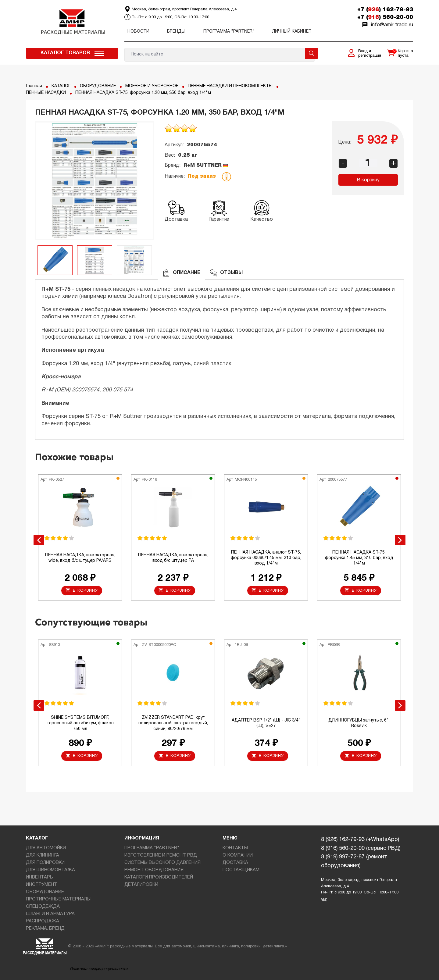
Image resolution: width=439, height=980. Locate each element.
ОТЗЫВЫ (226, 273)
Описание (182, 273)
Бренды (176, 32)
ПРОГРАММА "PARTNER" (229, 32)
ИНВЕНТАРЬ (39, 877)
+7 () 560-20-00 (385, 17)
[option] (95, 181)
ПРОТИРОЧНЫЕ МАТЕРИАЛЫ (58, 899)
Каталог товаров (65, 53)
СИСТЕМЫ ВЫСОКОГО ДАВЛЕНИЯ (162, 863)
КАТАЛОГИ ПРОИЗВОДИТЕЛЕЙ (159, 877)
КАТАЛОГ (61, 86)
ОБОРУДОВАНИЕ (98, 86)
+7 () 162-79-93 (385, 10)
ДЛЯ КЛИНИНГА (43, 855)
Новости (138, 32)
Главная (34, 86)
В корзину (368, 180)
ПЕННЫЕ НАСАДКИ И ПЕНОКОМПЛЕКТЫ (230, 86)
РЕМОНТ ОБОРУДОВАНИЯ (154, 870)
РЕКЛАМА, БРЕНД (45, 928)
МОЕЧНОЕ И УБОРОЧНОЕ (152, 86)
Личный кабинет (292, 32)
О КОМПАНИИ (238, 855)
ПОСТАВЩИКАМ (241, 870)
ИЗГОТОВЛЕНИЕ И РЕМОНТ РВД (161, 855)
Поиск (312, 53)
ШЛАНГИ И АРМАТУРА (50, 914)
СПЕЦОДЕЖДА (43, 907)
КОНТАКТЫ (235, 848)
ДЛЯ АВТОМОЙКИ (46, 848)
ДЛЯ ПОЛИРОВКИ (45, 863)
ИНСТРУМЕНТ (42, 885)
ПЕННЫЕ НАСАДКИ (46, 93)
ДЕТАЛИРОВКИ (141, 885)
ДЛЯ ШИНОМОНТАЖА (50, 870)
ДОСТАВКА (235, 863)
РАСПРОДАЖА (43, 921)
